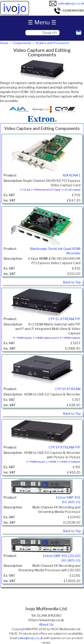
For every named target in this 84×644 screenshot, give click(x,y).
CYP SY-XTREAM (68, 389)
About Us (46, 625)
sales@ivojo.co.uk (67, 3)
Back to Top (72, 282)
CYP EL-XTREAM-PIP (64, 319)
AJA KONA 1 (72, 175)
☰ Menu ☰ (42, 22)
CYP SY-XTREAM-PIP (65, 447)
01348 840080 (69, 11)
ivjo (15, 8)
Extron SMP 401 (68, 500)
